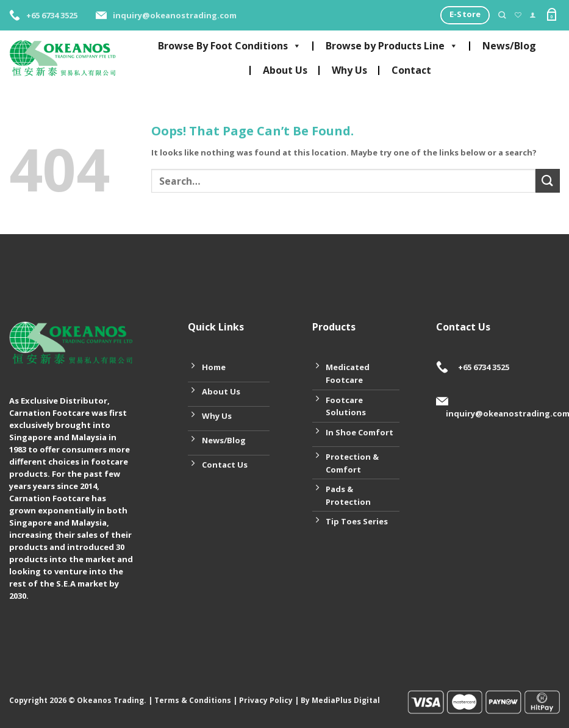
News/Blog (509, 46)
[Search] (502, 16)
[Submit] (548, 181)
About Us (285, 70)
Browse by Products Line (392, 46)
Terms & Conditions (193, 700)
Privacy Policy (266, 700)
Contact (411, 70)
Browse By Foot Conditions (230, 46)
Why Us (349, 70)
